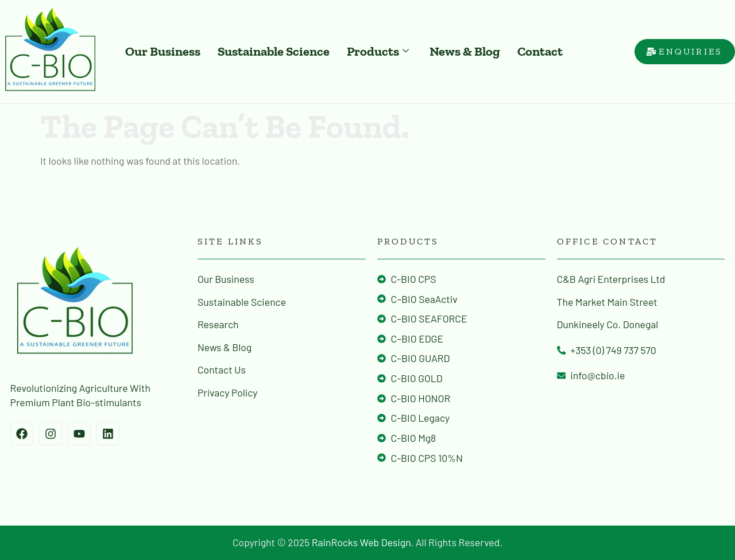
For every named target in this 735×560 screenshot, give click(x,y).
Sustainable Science (274, 51)
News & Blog (465, 51)
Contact (540, 51)
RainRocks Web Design (361, 542)
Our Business (163, 51)
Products (378, 51)
